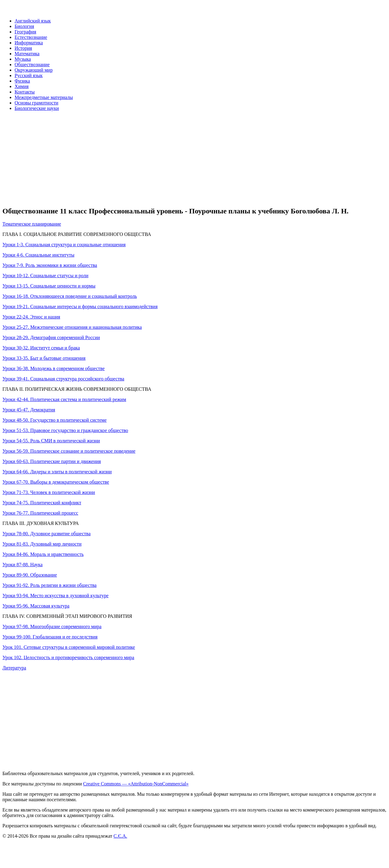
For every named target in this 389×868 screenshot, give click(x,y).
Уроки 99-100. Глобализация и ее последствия (50, 637)
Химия (22, 86)
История (23, 48)
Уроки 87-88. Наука (22, 565)
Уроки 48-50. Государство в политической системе (55, 420)
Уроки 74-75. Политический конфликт (42, 503)
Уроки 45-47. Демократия (29, 410)
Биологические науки (37, 108)
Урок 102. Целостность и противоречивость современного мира (68, 657)
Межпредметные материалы (44, 97)
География (25, 32)
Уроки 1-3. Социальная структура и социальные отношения (64, 245)
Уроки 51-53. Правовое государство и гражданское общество (65, 430)
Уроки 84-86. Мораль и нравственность (43, 554)
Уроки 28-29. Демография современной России (51, 337)
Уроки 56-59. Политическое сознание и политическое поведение (69, 451)
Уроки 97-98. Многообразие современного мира (52, 626)
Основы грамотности (36, 103)
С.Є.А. (120, 836)
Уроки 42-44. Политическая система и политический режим (64, 399)
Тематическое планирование (32, 224)
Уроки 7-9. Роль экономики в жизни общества (50, 265)
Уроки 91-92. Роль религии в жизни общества (50, 585)
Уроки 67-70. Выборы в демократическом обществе (56, 482)
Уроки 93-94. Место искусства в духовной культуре (55, 596)
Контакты (25, 92)
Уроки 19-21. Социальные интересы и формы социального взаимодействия (80, 306)
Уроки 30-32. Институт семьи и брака (41, 348)
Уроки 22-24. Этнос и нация (31, 317)
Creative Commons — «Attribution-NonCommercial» (136, 784)
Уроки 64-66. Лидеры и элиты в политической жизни (57, 472)
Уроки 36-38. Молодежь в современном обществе (53, 368)
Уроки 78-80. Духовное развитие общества (46, 534)
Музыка (23, 59)
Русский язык (29, 75)
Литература (14, 668)
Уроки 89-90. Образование (30, 575)
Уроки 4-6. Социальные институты (38, 255)
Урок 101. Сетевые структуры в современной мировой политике (69, 647)
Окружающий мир (34, 70)
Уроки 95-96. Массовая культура (36, 606)
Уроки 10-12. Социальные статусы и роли (45, 276)
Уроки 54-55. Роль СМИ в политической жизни (51, 441)
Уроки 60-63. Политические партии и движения (52, 461)
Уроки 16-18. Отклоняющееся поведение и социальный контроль (70, 296)
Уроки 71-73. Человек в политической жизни (49, 492)
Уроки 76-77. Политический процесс (40, 513)
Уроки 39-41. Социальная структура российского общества (63, 379)
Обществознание (32, 65)
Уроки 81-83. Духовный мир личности (42, 544)
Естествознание (31, 37)
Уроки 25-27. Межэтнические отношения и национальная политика (72, 327)
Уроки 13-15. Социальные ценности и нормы (49, 286)
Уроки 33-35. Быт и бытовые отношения (44, 358)
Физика (22, 81)
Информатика (29, 43)
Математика (27, 54)
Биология (24, 26)
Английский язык (33, 21)
